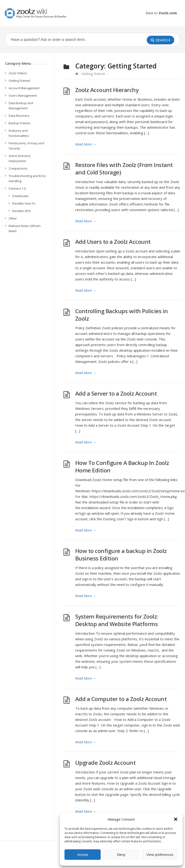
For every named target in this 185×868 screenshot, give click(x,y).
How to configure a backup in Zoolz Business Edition (121, 554)
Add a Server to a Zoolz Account (116, 393)
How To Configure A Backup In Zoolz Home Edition (122, 466)
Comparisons (18, 168)
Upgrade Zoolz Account (105, 763)
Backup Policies (20, 123)
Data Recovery (19, 116)
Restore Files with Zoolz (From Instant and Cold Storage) (124, 168)
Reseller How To (24, 203)
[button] (176, 819)
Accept (83, 855)
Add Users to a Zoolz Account (113, 242)
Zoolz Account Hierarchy (107, 90)
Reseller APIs (22, 211)
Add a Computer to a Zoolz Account (121, 699)
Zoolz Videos (18, 73)
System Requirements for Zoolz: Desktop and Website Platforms (117, 620)
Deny (121, 855)
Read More (86, 144)
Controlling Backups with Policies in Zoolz (122, 315)
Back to (161, 13)
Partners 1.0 (17, 188)
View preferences (160, 855)
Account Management (24, 88)
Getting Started (93, 74)
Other (13, 218)
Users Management (23, 96)
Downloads (20, 196)
